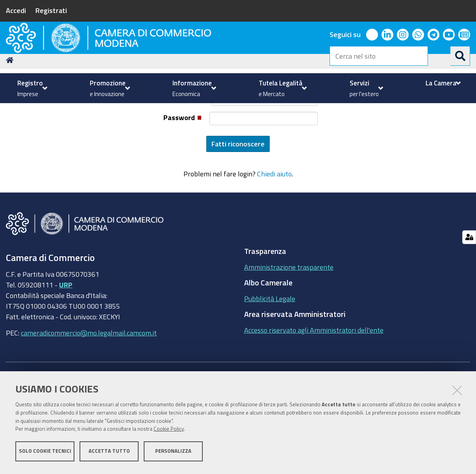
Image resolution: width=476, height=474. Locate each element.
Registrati (51, 10)
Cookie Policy (169, 432)
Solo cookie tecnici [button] (45, 453)
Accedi (16, 10)
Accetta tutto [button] (109, 453)
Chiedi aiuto (274, 236)
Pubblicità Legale (270, 361)
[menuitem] (31, 88)
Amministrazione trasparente (289, 329)
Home (11, 122)
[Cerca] (460, 56)
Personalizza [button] (173, 453)
